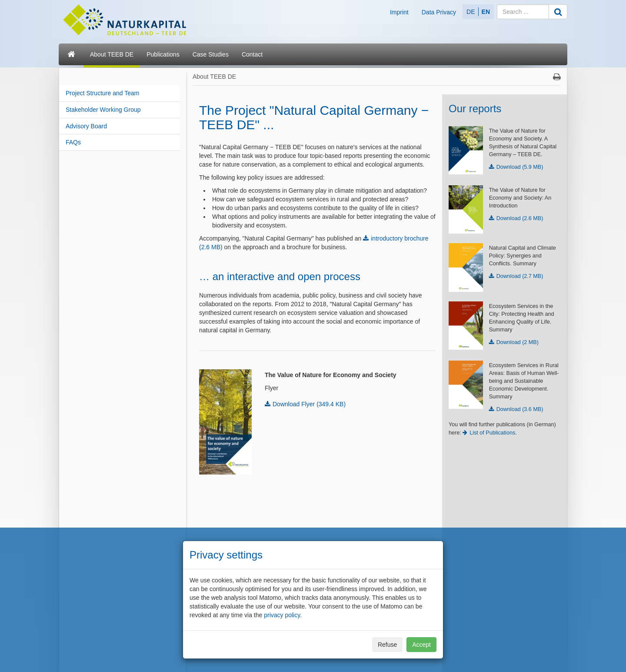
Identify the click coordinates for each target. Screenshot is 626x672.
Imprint (399, 12)
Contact (252, 54)
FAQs (73, 142)
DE (471, 12)
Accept (421, 645)
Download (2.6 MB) (520, 218)
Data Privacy (439, 12)
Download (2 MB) (518, 342)
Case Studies (211, 54)
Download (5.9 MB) (520, 167)
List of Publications (492, 433)
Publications (163, 54)
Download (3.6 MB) (520, 409)
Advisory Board (86, 126)
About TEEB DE (112, 54)
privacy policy (282, 615)
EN (486, 12)
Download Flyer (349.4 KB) (309, 404)
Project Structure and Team (102, 93)
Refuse (387, 645)
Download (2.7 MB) (520, 276)
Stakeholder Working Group (103, 110)
